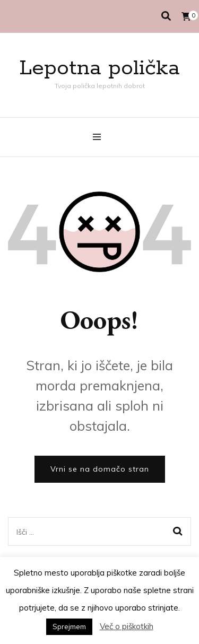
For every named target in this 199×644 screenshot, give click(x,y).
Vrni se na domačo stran (100, 469)
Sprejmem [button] (69, 626)
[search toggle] (166, 16)
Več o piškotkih (127, 626)
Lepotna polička (99, 68)
